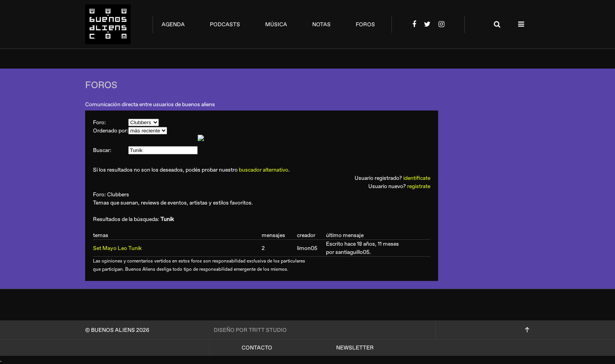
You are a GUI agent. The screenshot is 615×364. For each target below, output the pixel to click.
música (276, 24)
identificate (417, 178)
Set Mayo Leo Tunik (117, 248)
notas (321, 24)
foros (365, 24)
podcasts (225, 24)
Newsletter (355, 348)
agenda (173, 24)
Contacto (257, 348)
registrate (419, 186)
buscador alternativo (264, 170)
